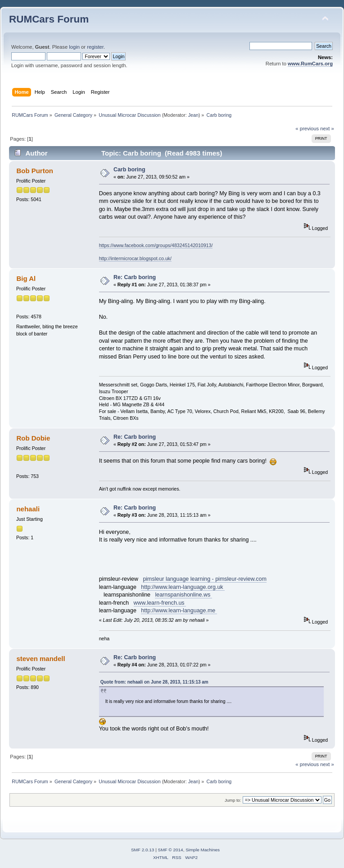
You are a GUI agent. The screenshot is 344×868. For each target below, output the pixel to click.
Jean (193, 115)
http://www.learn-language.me (179, 611)
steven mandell (41, 659)
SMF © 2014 (171, 850)
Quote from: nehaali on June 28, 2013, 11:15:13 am (154, 682)
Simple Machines (203, 850)
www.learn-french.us (160, 603)
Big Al (26, 278)
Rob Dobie (33, 438)
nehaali (28, 509)
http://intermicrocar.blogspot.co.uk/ (135, 258)
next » (327, 129)
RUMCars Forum (49, 19)
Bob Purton (34, 171)
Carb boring (129, 170)
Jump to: (233, 800)
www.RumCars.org (310, 64)
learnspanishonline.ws (183, 595)
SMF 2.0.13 (143, 850)
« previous (307, 129)
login (74, 47)
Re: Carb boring (135, 277)
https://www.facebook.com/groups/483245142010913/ (156, 245)
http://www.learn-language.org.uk (183, 587)
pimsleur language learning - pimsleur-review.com (204, 579)
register (95, 47)
